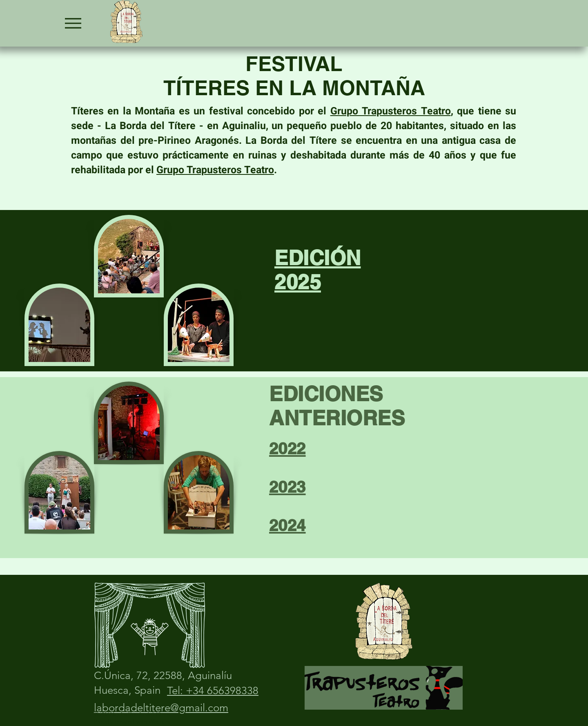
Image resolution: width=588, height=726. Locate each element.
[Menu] (73, 23)
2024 (287, 525)
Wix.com (160, 722)
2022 (287, 448)
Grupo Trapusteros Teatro (391, 111)
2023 (287, 487)
